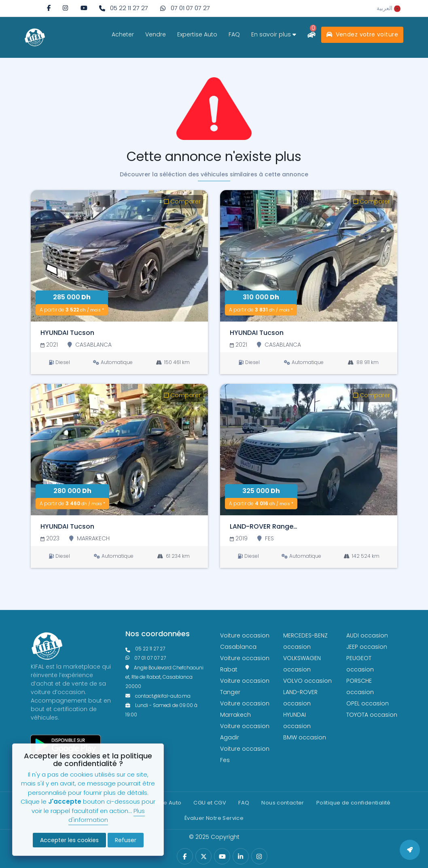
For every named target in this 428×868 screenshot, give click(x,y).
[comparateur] (311, 35)
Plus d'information (107, 815)
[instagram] (65, 8)
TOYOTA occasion (372, 715)
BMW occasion (305, 737)
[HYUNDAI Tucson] (119, 256)
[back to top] (410, 850)
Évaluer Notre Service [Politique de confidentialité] (214, 818)
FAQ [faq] (234, 34)
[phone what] (185, 8)
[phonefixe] (167, 649)
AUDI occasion (367, 635)
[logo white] (35, 37)
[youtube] (84, 8)
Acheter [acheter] (123, 34)
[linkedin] (240, 856)
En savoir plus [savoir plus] (274, 34)
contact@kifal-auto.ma (158, 696)
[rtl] (389, 8)
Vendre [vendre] (156, 34)
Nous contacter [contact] (283, 803)
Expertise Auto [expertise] (197, 34)
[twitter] (204, 856)
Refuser (126, 840)
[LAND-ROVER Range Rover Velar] (309, 450)
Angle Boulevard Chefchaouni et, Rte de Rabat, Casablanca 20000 (164, 677)
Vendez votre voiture (362, 34)
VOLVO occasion (307, 681)
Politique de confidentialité (354, 803)
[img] (65, 8)
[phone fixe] (124, 8)
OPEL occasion (368, 703)
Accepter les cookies (69, 840)
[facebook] (49, 8)
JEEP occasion (367, 647)
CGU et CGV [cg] (210, 803)
